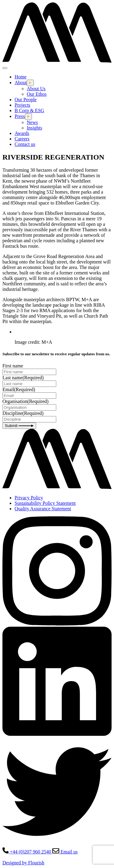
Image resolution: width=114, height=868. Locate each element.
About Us (36, 89)
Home (21, 77)
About (21, 83)
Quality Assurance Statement (43, 509)
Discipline (23, 413)
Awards (22, 133)
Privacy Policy (29, 498)
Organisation (26, 401)
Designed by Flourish (23, 863)
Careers (22, 139)
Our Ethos (37, 94)
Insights (35, 128)
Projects (22, 105)
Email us (65, 852)
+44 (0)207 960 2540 (27, 852)
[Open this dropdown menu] (30, 83)
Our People (26, 100)
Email (19, 389)
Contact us (25, 144)
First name (13, 366)
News (32, 122)
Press (20, 116)
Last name (23, 378)
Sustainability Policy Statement (45, 503)
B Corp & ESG (29, 110)
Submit (19, 426)
